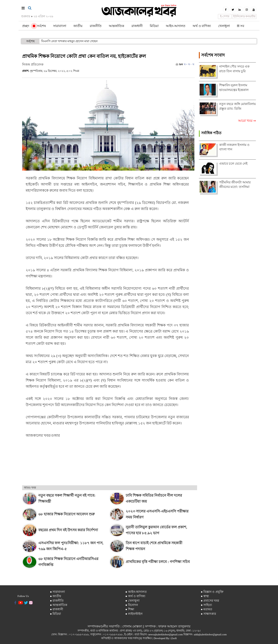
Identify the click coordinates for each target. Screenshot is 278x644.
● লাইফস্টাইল (134, 614)
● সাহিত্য (207, 605)
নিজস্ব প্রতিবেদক (33, 64)
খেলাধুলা (224, 26)
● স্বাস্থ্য (205, 596)
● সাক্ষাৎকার (208, 614)
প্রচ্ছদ (26, 26)
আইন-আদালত (176, 26)
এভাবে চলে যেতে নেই (233, 164)
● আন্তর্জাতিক (59, 605)
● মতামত (207, 609)
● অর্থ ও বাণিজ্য (135, 596)
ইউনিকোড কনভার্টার (244, 16)
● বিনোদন (132, 605)
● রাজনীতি (57, 601)
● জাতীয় (56, 596)
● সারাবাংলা (58, 592)
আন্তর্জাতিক (117, 26)
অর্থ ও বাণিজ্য (202, 26)
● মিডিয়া (56, 614)
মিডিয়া (154, 26)
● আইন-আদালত (136, 592)
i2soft (174, 638)
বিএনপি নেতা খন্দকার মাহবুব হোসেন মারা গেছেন (69, 41)
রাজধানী (137, 26)
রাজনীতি (96, 26)
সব (241, 26)
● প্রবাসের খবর (210, 601)
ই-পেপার (225, 16)
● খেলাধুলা (132, 601)
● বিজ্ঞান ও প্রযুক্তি (212, 592)
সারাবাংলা (60, 26)
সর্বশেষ (39, 26)
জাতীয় (78, 26)
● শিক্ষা (130, 609)
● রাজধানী (57, 609)
